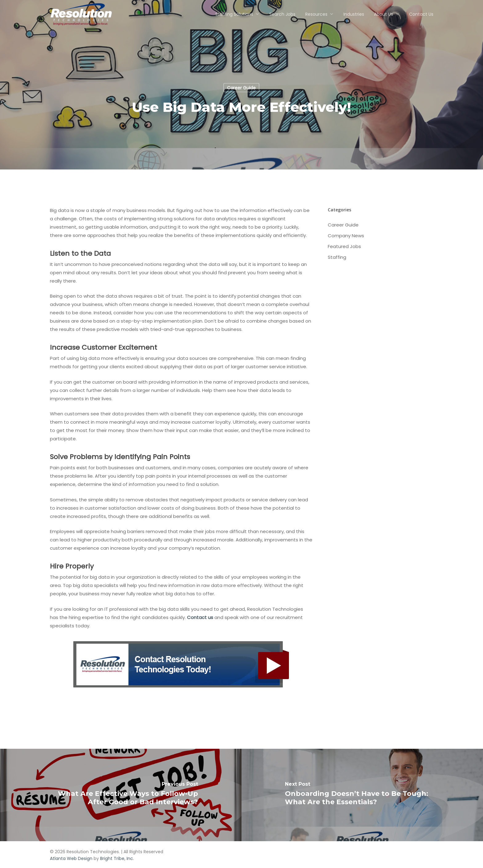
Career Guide (241, 88)
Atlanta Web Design (71, 858)
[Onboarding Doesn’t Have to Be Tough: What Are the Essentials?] (362, 795)
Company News (346, 236)
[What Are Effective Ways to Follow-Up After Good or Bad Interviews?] (121, 795)
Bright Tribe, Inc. (117, 858)
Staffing (337, 257)
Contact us (200, 617)
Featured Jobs (344, 246)
